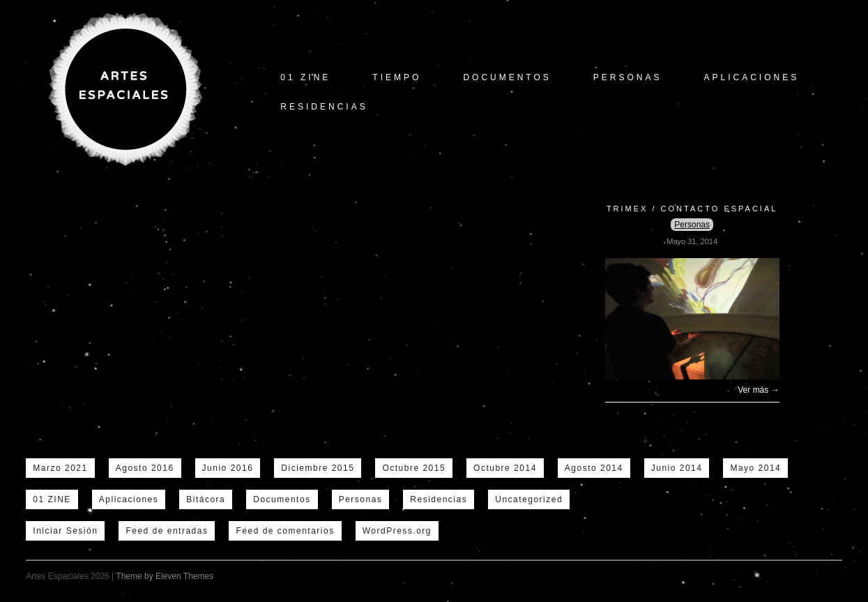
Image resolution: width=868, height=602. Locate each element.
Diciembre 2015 (318, 468)
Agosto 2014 (594, 468)
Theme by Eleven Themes (165, 576)
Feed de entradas (167, 531)
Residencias (324, 107)
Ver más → (758, 390)
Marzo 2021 (60, 468)
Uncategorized (529, 499)
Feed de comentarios (285, 531)
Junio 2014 (677, 468)
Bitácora (206, 499)
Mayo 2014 (755, 468)
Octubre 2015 (414, 468)
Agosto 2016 (145, 468)
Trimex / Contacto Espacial (692, 209)
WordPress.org (397, 531)
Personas (628, 77)
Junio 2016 (228, 468)
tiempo (397, 77)
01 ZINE (305, 77)
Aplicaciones (752, 77)
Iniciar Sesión (65, 531)
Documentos (507, 77)
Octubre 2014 (505, 468)
